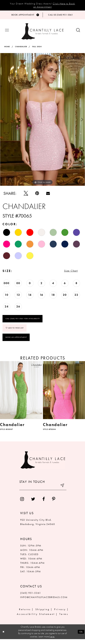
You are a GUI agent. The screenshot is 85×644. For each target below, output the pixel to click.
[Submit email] (62, 492)
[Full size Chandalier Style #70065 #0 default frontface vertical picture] (42, 121)
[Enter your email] (43, 492)
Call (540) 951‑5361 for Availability (23, 323)
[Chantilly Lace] (43, 33)
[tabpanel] (42, 121)
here (52, 641)
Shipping (43, 614)
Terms (64, 619)
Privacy (60, 614)
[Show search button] (78, 32)
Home (7, 48)
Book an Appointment (16, 342)
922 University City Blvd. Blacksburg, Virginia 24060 (38, 527)
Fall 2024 (37, 48)
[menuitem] (22, 504)
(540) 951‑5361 (31, 598)
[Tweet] (26, 195)
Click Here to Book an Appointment (54, 5)
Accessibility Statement (36, 619)
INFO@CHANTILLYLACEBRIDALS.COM (44, 602)
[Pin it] (37, 195)
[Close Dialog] (4, 637)
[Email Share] (48, 195)
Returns (25, 614)
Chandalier (21, 48)
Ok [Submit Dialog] (81, 637)
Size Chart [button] (69, 274)
